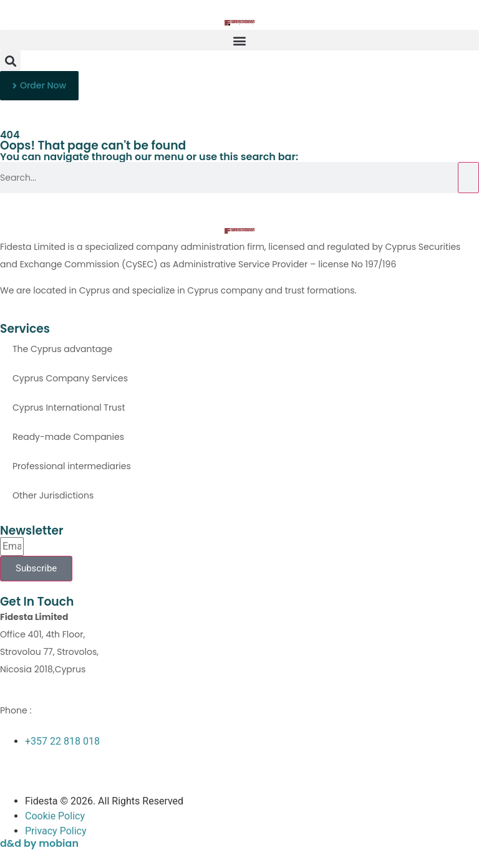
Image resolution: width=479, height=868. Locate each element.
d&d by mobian (39, 843)
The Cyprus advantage (62, 349)
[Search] (468, 178)
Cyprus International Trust (69, 408)
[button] (239, 40)
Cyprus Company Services (70, 378)
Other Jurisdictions (53, 495)
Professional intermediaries (72, 466)
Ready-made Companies (68, 437)
